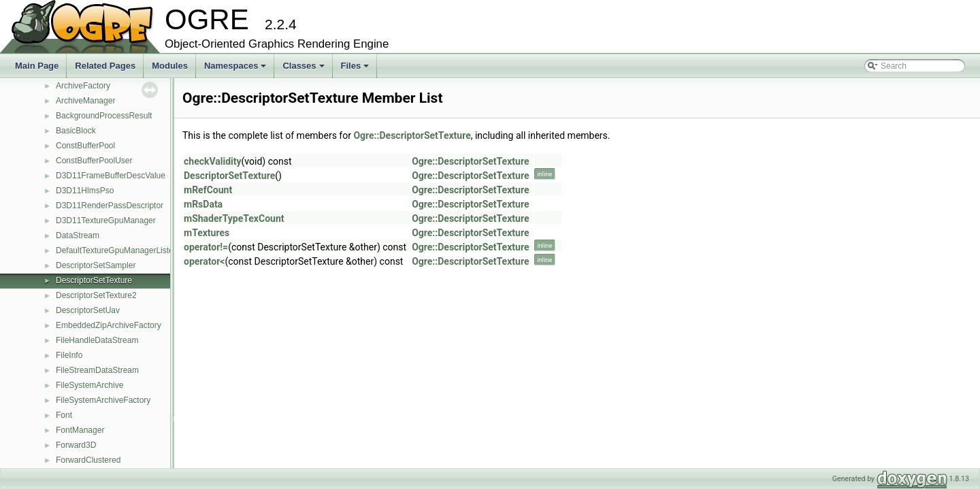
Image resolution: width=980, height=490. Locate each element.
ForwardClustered (88, 460)
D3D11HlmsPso (85, 191)
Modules (170, 66)
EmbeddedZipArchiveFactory (109, 325)
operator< (204, 261)
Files (356, 69)
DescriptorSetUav (88, 310)
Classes (304, 69)
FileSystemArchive (89, 385)
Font (64, 415)
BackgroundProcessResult (104, 116)
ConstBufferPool (85, 146)
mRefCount (208, 190)
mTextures (207, 233)
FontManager (80, 430)
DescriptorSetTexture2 (96, 295)
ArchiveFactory (83, 86)
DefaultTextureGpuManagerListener (120, 250)
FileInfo (69, 355)
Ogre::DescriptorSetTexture (412, 135)
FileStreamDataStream (97, 370)
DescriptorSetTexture (94, 280)
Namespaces (236, 69)
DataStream (78, 235)
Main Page (37, 66)
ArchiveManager (85, 101)
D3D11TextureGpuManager (106, 220)
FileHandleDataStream (97, 340)
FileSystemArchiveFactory (103, 400)
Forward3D (76, 445)
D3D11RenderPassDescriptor (110, 206)
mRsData (203, 204)
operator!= (206, 247)
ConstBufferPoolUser (94, 161)
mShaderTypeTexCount (234, 218)
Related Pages (105, 66)
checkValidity (213, 161)
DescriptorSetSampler (96, 265)
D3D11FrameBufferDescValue (111, 176)
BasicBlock (76, 131)
